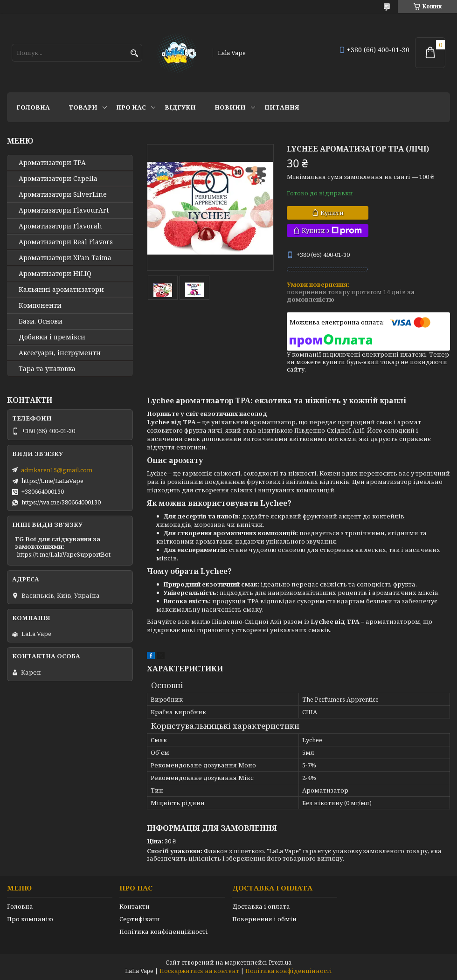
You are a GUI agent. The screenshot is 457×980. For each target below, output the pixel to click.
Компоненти (40, 305)
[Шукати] (134, 53)
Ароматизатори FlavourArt (64, 210)
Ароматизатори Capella (58, 179)
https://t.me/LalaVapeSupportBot (64, 554)
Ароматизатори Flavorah (60, 226)
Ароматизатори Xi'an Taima (65, 258)
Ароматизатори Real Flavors (66, 242)
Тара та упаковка (47, 369)
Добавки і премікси (52, 337)
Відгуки (180, 107)
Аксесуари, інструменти (60, 353)
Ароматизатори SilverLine (63, 194)
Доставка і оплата (261, 906)
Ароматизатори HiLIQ (55, 274)
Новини (230, 107)
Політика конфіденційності (164, 932)
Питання (282, 107)
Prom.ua (280, 963)
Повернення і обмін (264, 919)
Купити (332, 213)
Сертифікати (140, 919)
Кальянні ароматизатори (61, 290)
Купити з (332, 231)
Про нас (131, 107)
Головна (33, 107)
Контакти (135, 906)
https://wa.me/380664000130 (61, 502)
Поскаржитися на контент (199, 971)
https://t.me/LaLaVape (52, 481)
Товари (83, 107)
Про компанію (30, 919)
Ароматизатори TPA (52, 163)
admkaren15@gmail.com (57, 470)
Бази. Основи (41, 321)
